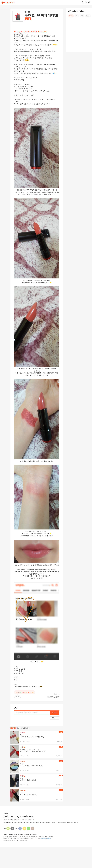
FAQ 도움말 (26, 835)
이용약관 (6, 835)
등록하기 (55, 713)
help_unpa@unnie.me (46, 839)
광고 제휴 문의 (34, 835)
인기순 (55, 718)
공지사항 (21, 835)
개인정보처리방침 (13, 835)
